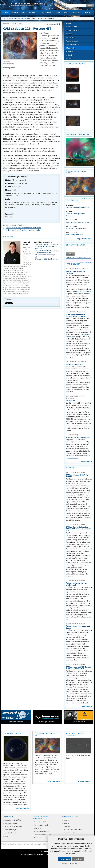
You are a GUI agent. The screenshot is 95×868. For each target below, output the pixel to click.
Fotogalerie (46, 13)
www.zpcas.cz (73, 458)
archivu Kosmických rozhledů (81, 291)
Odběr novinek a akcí (75, 245)
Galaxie (66, 823)
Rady (66, 13)
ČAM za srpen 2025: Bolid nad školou (47, 259)
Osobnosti (70, 51)
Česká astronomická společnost (17, 844)
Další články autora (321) (43, 242)
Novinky (15, 13)
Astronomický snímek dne (78, 134)
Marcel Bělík (18, 24)
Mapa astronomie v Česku (43, 835)
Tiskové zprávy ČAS (11, 823)
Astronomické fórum (41, 838)
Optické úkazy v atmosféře (73, 830)
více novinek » (86, 461)
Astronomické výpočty (42, 825)
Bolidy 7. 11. (71, 401)
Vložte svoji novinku (87, 263)
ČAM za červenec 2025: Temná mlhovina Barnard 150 (78, 668)
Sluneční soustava (73, 30)
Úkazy (69, 23)
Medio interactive (36, 854)
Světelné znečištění (73, 44)
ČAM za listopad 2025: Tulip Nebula (47, 244)
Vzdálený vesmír (72, 41)
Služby (58, 13)
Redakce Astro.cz (83, 269)
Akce (23, 13)
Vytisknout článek (54, 24)
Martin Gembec (82, 312)
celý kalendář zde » (84, 239)
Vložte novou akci (87, 199)
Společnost (76, 13)
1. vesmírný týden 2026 (13, 733)
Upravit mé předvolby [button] (71, 864)
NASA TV (7, 836)
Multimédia (26, 18)
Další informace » (22, 808)
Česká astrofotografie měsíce (76, 172)
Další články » (87, 706)
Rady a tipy (38, 828)
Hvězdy (69, 34)
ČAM (11, 299)
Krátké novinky (73, 264)
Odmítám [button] (78, 859)
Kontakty (88, 13)
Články (5, 13)
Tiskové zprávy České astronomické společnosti (23, 228)
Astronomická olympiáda (13, 826)
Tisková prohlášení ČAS (13, 820)
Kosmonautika (72, 27)
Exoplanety (70, 37)
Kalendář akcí (72, 200)
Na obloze (33, 13)
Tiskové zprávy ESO (11, 830)
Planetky (67, 826)
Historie (69, 59)
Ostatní (69, 55)
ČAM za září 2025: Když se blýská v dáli (76, 584)
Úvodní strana (8, 18)
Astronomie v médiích (41, 831)
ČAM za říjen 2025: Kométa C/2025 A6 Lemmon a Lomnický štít (47, 252)
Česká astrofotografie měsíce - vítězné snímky (23, 230)
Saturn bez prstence (74, 364)
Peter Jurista (10, 64)
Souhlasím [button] (65, 859)
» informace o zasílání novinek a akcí (79, 258)
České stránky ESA (11, 833)
